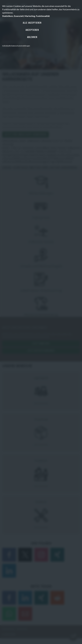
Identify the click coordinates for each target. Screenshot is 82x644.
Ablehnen (32, 37)
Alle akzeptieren (32, 23)
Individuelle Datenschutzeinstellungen (16, 46)
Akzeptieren (32, 30)
